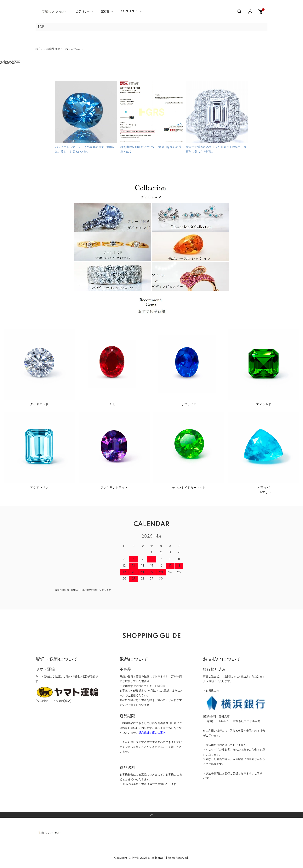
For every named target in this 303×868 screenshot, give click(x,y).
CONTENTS (129, 12)
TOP (41, 27)
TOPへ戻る (151, 815)
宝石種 (105, 12)
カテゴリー (83, 12)
